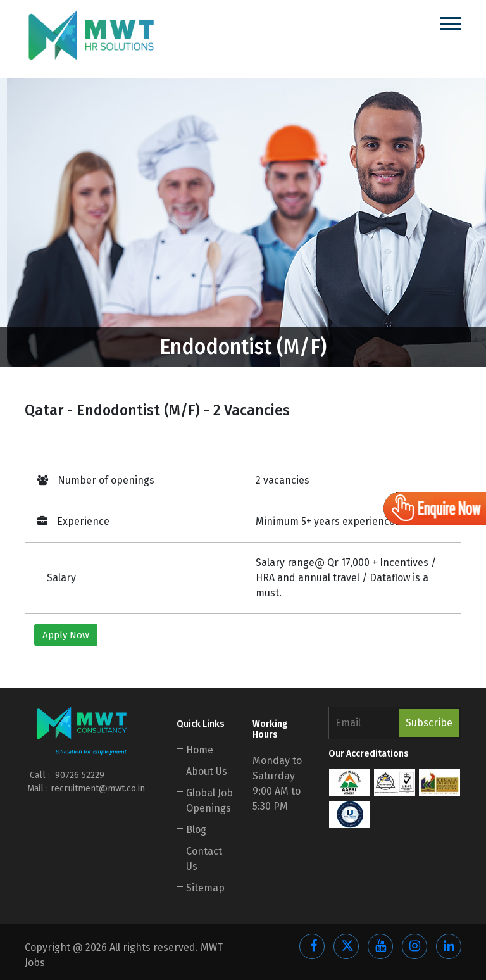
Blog (196, 830)
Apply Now (66, 635)
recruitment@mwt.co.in (98, 788)
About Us (207, 771)
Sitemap (205, 888)
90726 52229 (78, 775)
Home (200, 750)
